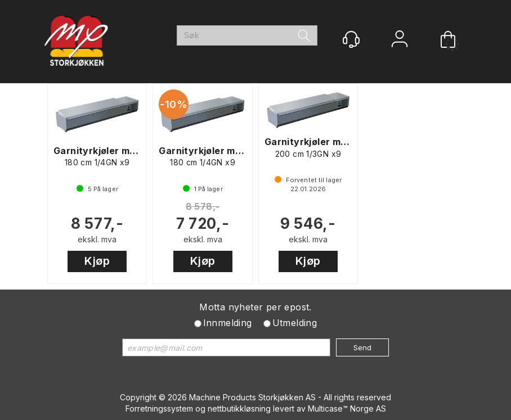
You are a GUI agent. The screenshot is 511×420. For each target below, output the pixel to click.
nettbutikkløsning (239, 408)
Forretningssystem (159, 408)
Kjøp (97, 261)
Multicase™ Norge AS (347, 408)
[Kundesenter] (351, 39)
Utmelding (295, 323)
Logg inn (400, 40)
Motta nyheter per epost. (255, 307)
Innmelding (228, 323)
